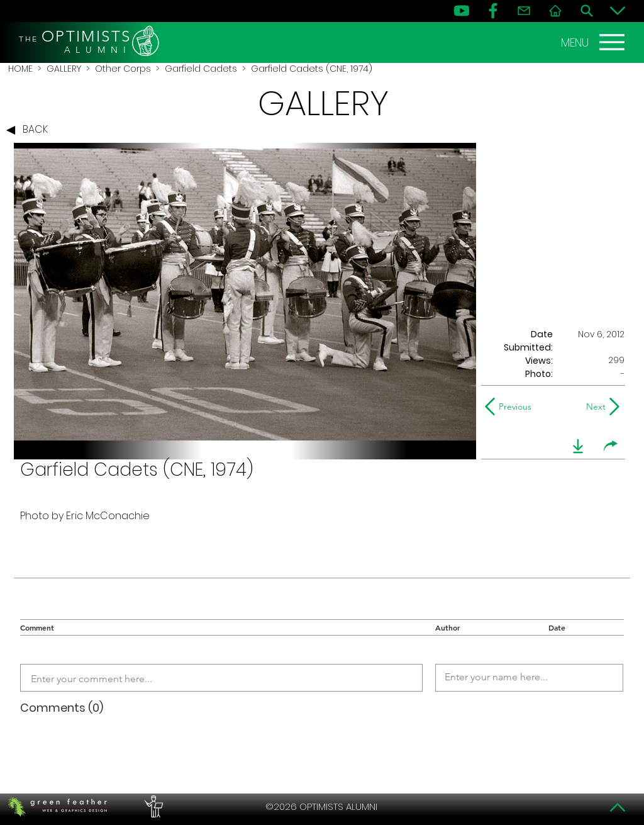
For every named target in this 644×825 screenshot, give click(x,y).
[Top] (618, 807)
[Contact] (524, 11)
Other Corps (123, 69)
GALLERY (64, 69)
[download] (578, 446)
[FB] (493, 11)
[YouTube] (462, 11)
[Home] (555, 11)
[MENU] (594, 42)
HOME (20, 69)
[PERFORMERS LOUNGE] (152, 807)
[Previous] (511, 407)
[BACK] (30, 130)
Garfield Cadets (201, 69)
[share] (611, 446)
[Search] (587, 11)
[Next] (593, 407)
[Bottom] (618, 11)
